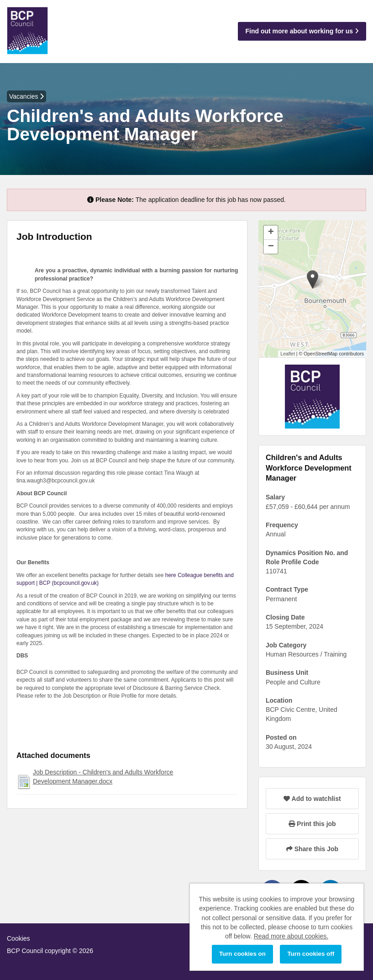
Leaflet (288, 354)
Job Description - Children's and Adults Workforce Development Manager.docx (103, 777)
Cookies (18, 938)
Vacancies (26, 96)
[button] (313, 279)
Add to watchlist (312, 799)
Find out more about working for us (302, 31)
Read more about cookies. (291, 936)
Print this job (312, 824)
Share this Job (312, 849)
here (171, 575)
